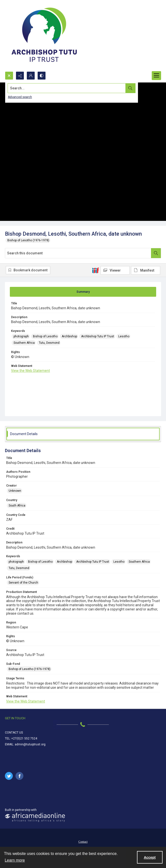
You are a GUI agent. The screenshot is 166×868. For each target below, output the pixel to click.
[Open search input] (9, 76)
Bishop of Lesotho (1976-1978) (28, 240)
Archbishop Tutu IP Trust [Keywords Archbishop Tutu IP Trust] (98, 336)
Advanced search (20, 97)
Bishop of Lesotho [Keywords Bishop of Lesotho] (45, 336)
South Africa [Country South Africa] (17, 506)
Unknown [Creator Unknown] (15, 491)
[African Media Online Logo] (35, 817)
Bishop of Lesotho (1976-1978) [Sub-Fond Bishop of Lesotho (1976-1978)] (30, 669)
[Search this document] (78, 253)
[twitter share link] (9, 776)
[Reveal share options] (20, 76)
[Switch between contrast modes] (42, 76)
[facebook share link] (19, 776)
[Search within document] (156, 253)
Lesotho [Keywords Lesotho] (124, 336)
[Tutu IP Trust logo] (44, 36)
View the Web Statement (30, 371)
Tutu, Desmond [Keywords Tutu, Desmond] (49, 343)
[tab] (83, 292)
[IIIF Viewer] (115, 270)
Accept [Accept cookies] (150, 857)
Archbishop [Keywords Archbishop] (69, 336)
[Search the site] (67, 88)
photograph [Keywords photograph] (21, 336)
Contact (83, 842)
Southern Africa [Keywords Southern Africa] (24, 343)
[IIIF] (95, 270)
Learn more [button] (15, 860)
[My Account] (31, 76)
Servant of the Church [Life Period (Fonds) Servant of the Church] (23, 583)
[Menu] (156, 76)
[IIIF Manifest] (146, 270)
